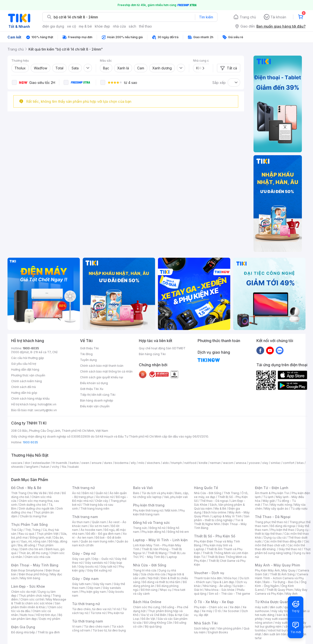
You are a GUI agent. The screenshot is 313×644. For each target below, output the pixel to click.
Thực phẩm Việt (48, 534)
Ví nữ (117, 609)
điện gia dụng (53, 26)
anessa (241, 463)
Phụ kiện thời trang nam (159, 512)
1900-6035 (31, 348)
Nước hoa (27, 615)
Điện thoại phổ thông (33, 574)
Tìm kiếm (206, 17)
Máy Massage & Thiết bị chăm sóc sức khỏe (39, 601)
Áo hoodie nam (91, 530)
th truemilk (60, 463)
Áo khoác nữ (105, 497)
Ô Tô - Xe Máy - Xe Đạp (214, 602)
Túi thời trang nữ (86, 604)
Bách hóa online (215, 512)
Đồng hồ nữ (157, 528)
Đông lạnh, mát (41, 538)
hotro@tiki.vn (47, 404)
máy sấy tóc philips (285, 611)
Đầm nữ (88, 493)
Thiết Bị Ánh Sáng (282, 574)
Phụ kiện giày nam (93, 592)
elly (133, 463)
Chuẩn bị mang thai (33, 516)
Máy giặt (269, 501)
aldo (166, 463)
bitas (300, 463)
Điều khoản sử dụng (94, 383)
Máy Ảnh (291, 594)
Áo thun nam (81, 522)
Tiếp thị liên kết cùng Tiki (98, 395)
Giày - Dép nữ (84, 553)
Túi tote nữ (98, 613)
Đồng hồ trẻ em (178, 532)
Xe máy (207, 611)
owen (85, 463)
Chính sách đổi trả (23, 387)
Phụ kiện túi (116, 613)
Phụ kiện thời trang (149, 505)
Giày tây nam (102, 584)
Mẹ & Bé (220, 509)
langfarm (32, 467)
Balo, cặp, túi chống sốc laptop (161, 495)
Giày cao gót (81, 559)
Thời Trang (231, 493)
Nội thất (153, 578)
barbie (74, 463)
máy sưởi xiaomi (286, 623)
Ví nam (77, 626)
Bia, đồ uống (27, 545)
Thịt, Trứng (33, 530)
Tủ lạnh (268, 497)
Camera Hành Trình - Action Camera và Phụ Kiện (282, 578)
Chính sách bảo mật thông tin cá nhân (106, 371)
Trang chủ (248, 17)
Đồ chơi (54, 493)
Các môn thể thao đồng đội (283, 541)
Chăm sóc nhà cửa (37, 557)
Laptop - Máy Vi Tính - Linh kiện (160, 540)
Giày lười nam (81, 584)
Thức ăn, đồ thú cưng (33, 553)
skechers (153, 463)
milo (141, 463)
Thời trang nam (85, 517)
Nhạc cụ (166, 590)
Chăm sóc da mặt (23, 592)
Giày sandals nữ (96, 563)
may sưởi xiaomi (276, 619)
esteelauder (41, 463)
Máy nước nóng (281, 505)
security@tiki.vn (46, 410)
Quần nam (99, 522)
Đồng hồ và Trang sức (151, 523)
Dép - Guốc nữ (103, 559)
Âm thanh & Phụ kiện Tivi (272, 493)
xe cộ (71, 26)
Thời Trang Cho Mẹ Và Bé (29, 493)
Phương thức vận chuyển (28, 375)
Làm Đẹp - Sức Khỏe (28, 586)
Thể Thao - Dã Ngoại (273, 517)
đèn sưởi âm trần (275, 634)
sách (132, 26)
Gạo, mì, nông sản (34, 541)
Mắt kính (171, 510)
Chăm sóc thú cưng (147, 607)
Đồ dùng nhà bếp (23, 632)
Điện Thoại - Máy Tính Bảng (35, 565)
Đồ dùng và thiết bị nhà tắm (161, 582)
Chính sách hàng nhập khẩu (30, 399)
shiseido (17, 467)
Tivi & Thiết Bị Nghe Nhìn (219, 522)
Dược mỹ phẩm (50, 619)
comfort (289, 463)
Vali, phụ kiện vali (176, 497)
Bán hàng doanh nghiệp (97, 400)
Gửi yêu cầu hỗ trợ (24, 364)
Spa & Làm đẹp (224, 582)
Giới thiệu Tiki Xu (92, 389)
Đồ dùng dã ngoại (283, 526)
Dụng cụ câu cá (275, 538)
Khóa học (231, 578)
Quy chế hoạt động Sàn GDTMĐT (162, 348)
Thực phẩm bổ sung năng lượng (283, 551)
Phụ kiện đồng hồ (153, 532)
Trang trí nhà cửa (145, 570)
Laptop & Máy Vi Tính (227, 516)
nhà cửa (119, 26)
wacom (228, 463)
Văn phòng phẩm (229, 628)
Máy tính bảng (30, 578)
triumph (177, 463)
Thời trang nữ (83, 488)
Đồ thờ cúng (149, 590)
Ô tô (218, 611)
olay (265, 463)
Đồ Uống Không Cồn (158, 623)
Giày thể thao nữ (290, 549)
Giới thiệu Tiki (89, 348)
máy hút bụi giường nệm (281, 625)
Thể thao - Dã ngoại (214, 501)
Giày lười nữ (108, 567)
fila (64, 467)
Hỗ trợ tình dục (46, 615)
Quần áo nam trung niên (97, 541)
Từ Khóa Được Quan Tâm (276, 602)
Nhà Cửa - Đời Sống (150, 565)
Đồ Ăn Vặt (148, 619)
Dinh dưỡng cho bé (33, 505)
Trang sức (140, 528)
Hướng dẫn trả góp (24, 393)
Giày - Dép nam (85, 579)
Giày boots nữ (88, 567)
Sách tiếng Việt (204, 628)
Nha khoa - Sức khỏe (220, 590)
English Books (218, 632)
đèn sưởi (276, 607)
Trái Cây (17, 530)
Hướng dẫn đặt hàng (25, 370)
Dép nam (94, 588)
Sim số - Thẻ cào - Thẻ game (229, 594)
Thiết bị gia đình (49, 632)
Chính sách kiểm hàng (26, 381)
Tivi (265, 505)
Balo (136, 493)
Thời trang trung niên (95, 509)
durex (108, 463)
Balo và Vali (143, 488)
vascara (17, 463)
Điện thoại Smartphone (27, 570)
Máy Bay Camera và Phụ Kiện (281, 592)
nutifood (190, 463)
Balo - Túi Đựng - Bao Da (281, 582)
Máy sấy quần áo (276, 509)
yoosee (254, 463)
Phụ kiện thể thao (282, 530)
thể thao (145, 26)
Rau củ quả (26, 534)
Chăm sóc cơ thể (32, 599)
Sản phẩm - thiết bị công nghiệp (222, 518)
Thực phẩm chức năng (34, 596)
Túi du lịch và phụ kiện (157, 493)
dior (27, 463)
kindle (203, 463)
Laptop (172, 557)
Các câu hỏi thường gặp (28, 358)
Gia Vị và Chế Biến (154, 615)
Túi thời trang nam (87, 621)
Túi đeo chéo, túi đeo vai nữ (91, 609)
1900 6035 (30, 442)
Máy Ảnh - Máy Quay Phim (277, 565)
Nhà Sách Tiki (206, 623)
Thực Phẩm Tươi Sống (29, 524)
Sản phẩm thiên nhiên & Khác (36, 605)
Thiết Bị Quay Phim (280, 590)
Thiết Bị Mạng (157, 553)
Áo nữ (76, 493)
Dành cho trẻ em (32, 549)
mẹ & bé (85, 26)
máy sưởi (261, 607)
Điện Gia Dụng (23, 627)
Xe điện (235, 607)
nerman (215, 463)
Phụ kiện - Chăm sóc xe (211, 607)
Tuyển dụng (88, 360)
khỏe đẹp (102, 26)
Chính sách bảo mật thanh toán (102, 366)
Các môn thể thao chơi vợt (282, 543)
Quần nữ (101, 493)
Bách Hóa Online (147, 602)
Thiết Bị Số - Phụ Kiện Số (215, 536)
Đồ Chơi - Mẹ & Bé (26, 488)
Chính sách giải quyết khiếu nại (102, 377)
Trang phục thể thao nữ (271, 522)
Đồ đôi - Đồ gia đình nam (103, 534)
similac (276, 463)
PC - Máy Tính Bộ (152, 557)
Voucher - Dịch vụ (209, 573)
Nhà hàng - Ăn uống (217, 586)
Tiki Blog (86, 354)
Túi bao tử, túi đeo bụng (109, 630)
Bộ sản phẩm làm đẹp (37, 617)
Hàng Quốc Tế (206, 488)
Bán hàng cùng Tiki (152, 354)
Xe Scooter (231, 611)
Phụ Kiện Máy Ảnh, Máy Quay (275, 570)
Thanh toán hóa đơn (208, 578)
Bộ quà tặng (153, 626)
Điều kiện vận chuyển (95, 406)
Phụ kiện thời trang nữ (148, 510)
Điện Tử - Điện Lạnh (272, 488)
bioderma (122, 463)
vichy (56, 467)
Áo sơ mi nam (99, 526)
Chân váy (102, 501)
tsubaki (74, 467)
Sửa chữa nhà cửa (153, 574)
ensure (97, 463)
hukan (45, 467)
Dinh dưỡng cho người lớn (37, 509)
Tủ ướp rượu (299, 509)
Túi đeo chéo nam (97, 626)
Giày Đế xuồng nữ (99, 570)
